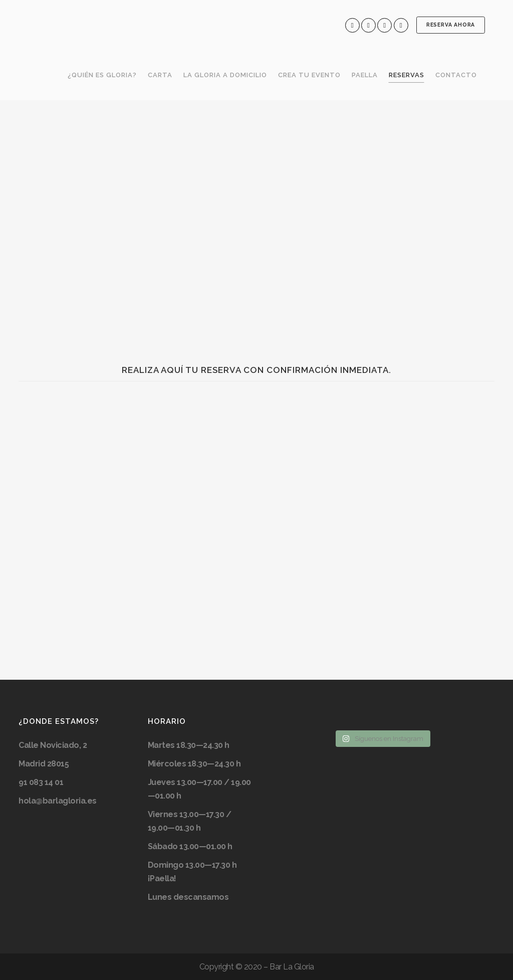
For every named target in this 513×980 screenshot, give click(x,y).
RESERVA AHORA (450, 25)
